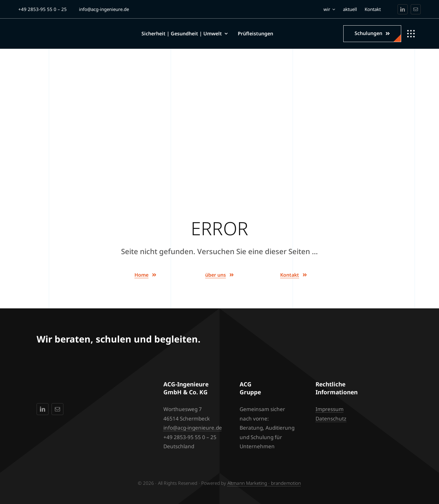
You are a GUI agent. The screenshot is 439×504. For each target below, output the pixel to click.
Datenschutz (331, 419)
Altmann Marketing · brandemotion (264, 483)
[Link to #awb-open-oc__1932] (411, 34)
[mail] (416, 9)
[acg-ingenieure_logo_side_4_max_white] (57, 30)
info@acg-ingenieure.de (193, 428)
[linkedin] (403, 9)
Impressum (330, 409)
